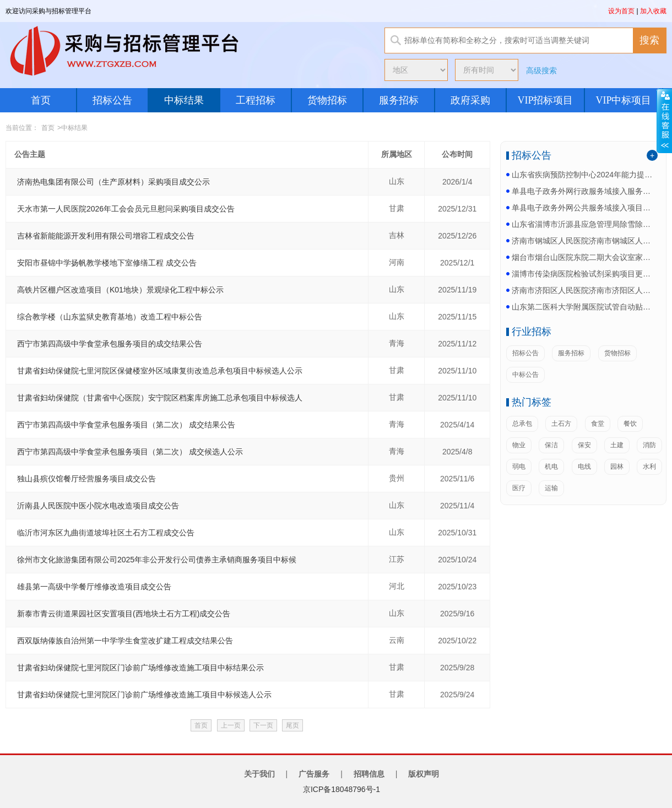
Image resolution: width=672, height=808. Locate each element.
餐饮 (630, 424)
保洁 (551, 445)
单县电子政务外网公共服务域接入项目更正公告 (583, 208)
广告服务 (314, 774)
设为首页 (621, 11)
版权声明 (424, 774)
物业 (519, 445)
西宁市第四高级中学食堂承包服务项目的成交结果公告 (110, 344)
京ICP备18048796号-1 (342, 789)
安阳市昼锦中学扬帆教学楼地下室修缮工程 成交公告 (107, 263)
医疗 (519, 488)
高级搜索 (541, 71)
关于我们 (259, 774)
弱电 (519, 467)
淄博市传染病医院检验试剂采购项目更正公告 (583, 274)
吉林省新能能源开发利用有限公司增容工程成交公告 (106, 236)
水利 (649, 467)
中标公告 (525, 375)
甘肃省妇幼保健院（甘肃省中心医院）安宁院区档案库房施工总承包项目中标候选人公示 (160, 398)
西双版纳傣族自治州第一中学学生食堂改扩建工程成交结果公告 (125, 641)
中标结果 (184, 100)
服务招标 (399, 100)
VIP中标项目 (623, 100)
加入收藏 (653, 11)
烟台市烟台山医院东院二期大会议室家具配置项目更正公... (583, 257)
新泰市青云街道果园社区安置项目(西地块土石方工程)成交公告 (124, 614)
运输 (551, 488)
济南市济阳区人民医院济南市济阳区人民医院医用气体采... (583, 290)
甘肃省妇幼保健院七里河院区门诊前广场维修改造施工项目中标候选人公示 (144, 695)
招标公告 (112, 100)
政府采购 (470, 100)
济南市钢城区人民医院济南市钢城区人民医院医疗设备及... (583, 241)
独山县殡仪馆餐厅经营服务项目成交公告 (86, 479)
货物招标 (327, 100)
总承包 (522, 424)
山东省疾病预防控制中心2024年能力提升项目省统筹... (583, 175)
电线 (584, 467)
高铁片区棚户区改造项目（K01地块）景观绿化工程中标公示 (120, 290)
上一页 (231, 725)
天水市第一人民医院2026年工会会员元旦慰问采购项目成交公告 (126, 209)
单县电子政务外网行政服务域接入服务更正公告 (583, 191)
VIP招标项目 (545, 100)
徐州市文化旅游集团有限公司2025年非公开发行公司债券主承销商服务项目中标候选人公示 (157, 560)
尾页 (292, 725)
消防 (649, 445)
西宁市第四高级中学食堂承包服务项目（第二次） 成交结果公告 (126, 425)
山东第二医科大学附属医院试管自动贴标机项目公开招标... (583, 307)
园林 (617, 467)
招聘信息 (369, 774)
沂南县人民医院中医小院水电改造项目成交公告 (98, 506)
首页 (41, 100)
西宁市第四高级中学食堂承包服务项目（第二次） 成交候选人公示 (130, 452)
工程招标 (256, 100)
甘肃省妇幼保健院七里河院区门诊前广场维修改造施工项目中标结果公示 (140, 668)
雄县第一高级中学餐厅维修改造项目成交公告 (94, 587)
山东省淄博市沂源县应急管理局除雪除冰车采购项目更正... (583, 224)
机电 (551, 467)
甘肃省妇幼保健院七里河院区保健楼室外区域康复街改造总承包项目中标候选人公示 (160, 371)
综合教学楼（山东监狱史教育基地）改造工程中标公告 (110, 317)
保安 (584, 445)
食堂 (598, 424)
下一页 (263, 725)
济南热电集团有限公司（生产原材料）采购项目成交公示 (113, 182)
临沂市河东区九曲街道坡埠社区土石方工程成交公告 (106, 533)
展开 (664, 121)
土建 (617, 445)
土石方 (561, 424)
